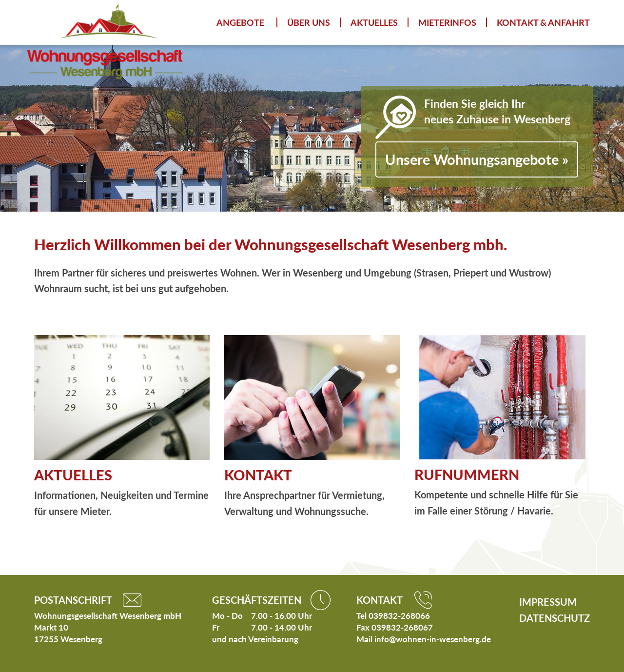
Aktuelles (374, 22)
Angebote (240, 22)
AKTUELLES (73, 475)
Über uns (309, 22)
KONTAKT (258, 475)
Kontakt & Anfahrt (543, 22)
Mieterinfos (447, 22)
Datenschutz (555, 618)
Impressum (548, 602)
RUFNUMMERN (467, 474)
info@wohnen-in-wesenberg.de (433, 639)
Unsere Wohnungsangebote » (477, 159)
